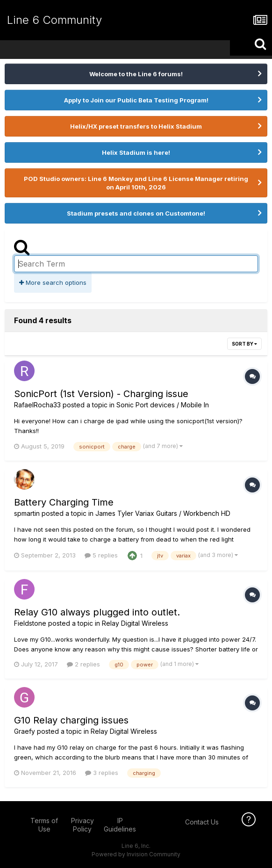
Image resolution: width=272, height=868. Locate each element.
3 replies (102, 773)
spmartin (27, 513)
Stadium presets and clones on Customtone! (136, 213)
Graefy (25, 731)
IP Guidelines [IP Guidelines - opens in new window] (120, 825)
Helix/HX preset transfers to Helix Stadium (136, 126)
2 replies (83, 664)
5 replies (101, 555)
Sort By (244, 344)
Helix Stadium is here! (136, 152)
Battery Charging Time (64, 502)
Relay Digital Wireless (135, 623)
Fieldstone (30, 623)
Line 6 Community (54, 20)
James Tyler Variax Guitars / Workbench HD (163, 513)
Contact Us (202, 822)
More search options (53, 282)
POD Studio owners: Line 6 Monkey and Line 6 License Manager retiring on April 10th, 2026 (136, 183)
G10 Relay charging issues (71, 720)
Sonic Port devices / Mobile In (163, 405)
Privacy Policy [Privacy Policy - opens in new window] (82, 825)
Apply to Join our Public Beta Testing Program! (136, 100)
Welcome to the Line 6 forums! (136, 74)
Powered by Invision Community (136, 854)
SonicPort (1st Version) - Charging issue (101, 394)
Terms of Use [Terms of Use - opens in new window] (44, 825)
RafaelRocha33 (37, 405)
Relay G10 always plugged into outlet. (97, 612)
